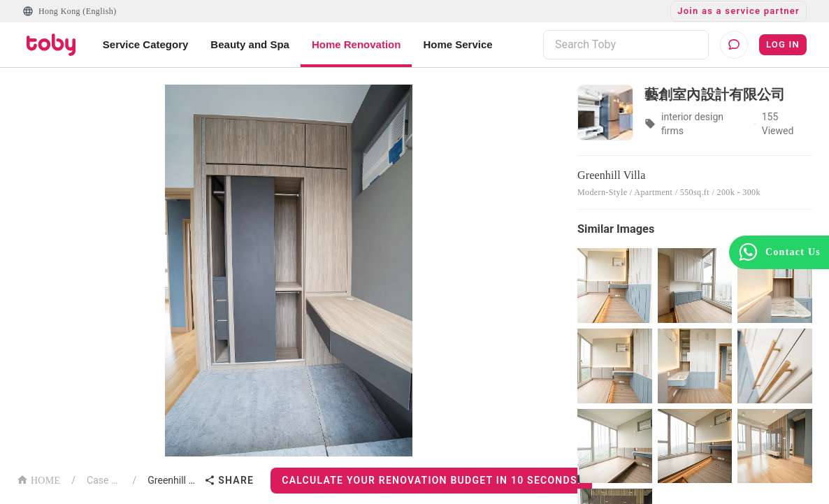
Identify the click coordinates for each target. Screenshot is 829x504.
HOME (38, 479)
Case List (104, 480)
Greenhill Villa (173, 480)
